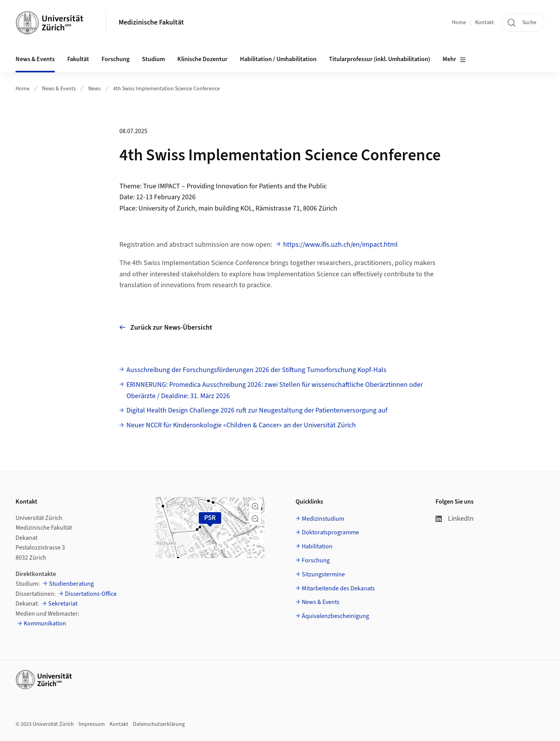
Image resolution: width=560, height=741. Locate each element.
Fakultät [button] (78, 59)
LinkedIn (455, 519)
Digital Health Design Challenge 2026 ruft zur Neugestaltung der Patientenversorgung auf (257, 410)
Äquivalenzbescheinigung (335, 616)
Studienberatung (71, 584)
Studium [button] (153, 59)
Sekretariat (63, 604)
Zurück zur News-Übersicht (166, 327)
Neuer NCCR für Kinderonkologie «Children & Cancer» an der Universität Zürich (241, 425)
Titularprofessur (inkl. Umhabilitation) (380, 59)
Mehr (454, 60)
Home (459, 23)
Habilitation (317, 546)
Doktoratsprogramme (330, 532)
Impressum (92, 724)
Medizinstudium (323, 519)
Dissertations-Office (91, 594)
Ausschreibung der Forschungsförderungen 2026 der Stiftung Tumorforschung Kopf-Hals (256, 370)
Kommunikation (45, 623)
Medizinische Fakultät (151, 22)
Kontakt (485, 23)
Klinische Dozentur (202, 59)
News (94, 89)
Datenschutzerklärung (159, 724)
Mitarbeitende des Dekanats (338, 588)
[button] (255, 506)
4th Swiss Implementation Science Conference (166, 89)
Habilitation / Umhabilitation (278, 59)
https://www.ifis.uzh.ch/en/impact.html (340, 245)
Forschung (316, 560)
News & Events (59, 89)
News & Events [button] (35, 59)
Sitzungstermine (323, 574)
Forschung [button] (115, 59)
